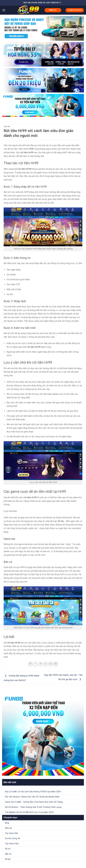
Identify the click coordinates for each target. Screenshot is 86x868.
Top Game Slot (12, 844)
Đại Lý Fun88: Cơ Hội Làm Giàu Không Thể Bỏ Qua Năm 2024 (33, 792)
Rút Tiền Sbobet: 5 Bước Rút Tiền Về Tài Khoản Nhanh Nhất (32, 797)
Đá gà (8, 859)
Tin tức (7, 127)
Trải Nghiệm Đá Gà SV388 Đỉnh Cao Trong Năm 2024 (29, 812)
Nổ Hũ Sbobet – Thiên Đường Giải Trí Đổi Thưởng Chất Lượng (33, 807)
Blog (7, 823)
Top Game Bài (11, 833)
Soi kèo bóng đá (12, 838)
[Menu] (4, 10)
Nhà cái (8, 828)
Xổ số (8, 849)
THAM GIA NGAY (75, 10)
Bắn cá (8, 854)
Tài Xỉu (61, 521)
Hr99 (31, 149)
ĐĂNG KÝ (53, 10)
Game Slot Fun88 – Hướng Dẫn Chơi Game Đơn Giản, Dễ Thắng (34, 802)
